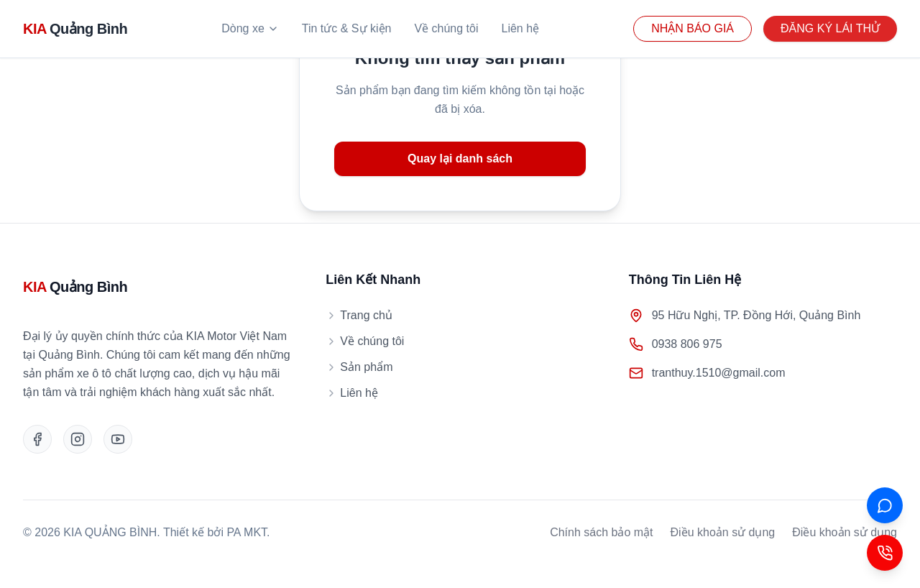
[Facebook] (37, 439)
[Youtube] (118, 439)
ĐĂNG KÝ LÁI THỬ (830, 28)
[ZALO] (885, 505)
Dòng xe (250, 28)
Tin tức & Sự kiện (347, 28)
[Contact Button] (885, 553)
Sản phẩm (359, 367)
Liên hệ (521, 28)
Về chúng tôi (446, 28)
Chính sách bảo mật (601, 532)
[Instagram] (78, 439)
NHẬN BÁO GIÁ (693, 28)
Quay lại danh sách (460, 159)
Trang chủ (359, 315)
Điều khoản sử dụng (723, 532)
